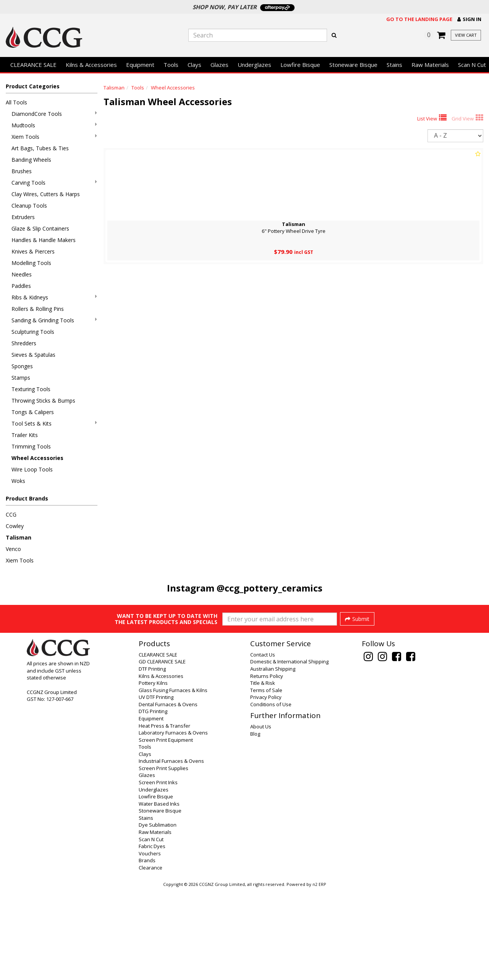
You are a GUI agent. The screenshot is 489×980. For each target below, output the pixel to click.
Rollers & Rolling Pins (38, 309)
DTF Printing (152, 759)
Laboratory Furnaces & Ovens (173, 823)
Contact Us (263, 745)
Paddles (21, 286)
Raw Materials (430, 65)
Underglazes (254, 65)
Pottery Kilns (153, 773)
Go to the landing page (419, 19)
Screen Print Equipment (166, 830)
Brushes (22, 171)
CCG (11, 514)
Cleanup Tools (29, 206)
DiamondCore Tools (54, 114)
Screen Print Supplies (164, 858)
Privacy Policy (266, 787)
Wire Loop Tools (32, 469)
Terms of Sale (266, 780)
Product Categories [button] (33, 86)
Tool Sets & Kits (54, 423)
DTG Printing (153, 801)
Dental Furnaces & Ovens (168, 795)
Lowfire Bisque (300, 65)
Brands (147, 951)
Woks (18, 481)
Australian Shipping (273, 759)
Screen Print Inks (158, 873)
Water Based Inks (159, 894)
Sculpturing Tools (33, 332)
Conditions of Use (271, 795)
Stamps (21, 378)
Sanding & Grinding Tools (54, 320)
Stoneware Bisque (353, 65)
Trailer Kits (25, 435)
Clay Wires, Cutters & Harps (46, 194)
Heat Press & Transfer (164, 816)
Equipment (140, 65)
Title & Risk (263, 773)
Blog (255, 824)
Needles (22, 274)
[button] (469, 19)
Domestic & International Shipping (289, 752)
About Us (261, 817)
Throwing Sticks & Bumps (43, 401)
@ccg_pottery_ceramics (270, 588)
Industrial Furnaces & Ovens (171, 851)
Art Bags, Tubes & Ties (40, 148)
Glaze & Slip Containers (40, 228)
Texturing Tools (31, 389)
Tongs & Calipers (33, 412)
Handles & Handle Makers (44, 240)
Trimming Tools (31, 446)
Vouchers (150, 944)
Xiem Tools (54, 137)
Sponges (22, 366)
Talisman (19, 537)
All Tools (16, 102)
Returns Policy (267, 766)
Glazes (219, 65)
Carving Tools (54, 183)
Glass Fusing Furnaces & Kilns (173, 780)
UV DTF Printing (156, 787)
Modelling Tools (31, 263)
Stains (394, 65)
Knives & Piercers (33, 251)
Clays (194, 65)
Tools (171, 65)
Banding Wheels (31, 160)
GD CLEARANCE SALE (162, 752)
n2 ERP (319, 975)
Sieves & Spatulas (33, 355)
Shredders (24, 343)
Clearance (151, 958)
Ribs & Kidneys (54, 297)
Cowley (15, 526)
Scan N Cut (151, 930)
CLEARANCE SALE (33, 65)
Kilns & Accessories (91, 65)
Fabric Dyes (152, 936)
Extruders (23, 217)
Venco (13, 549)
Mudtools (54, 125)
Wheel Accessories (37, 458)
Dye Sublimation (158, 915)
